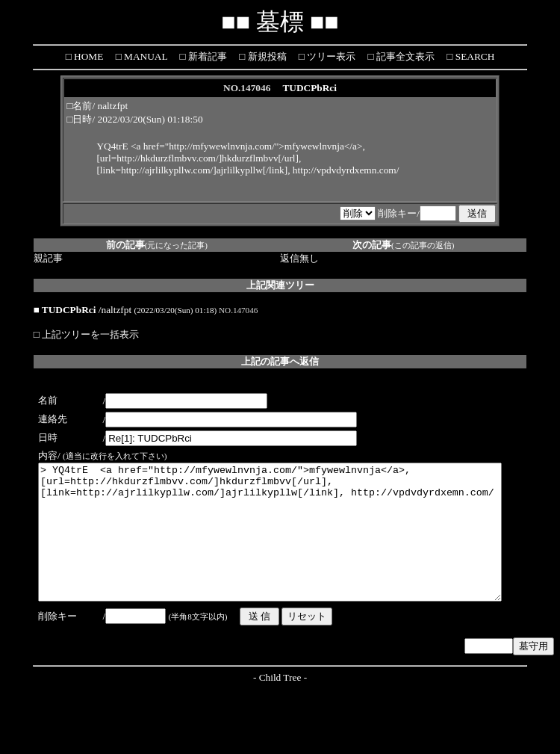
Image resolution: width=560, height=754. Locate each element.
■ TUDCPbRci (65, 310)
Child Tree (280, 704)
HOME (88, 56)
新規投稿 (265, 56)
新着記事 (206, 56)
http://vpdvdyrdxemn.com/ (346, 170)
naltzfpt (113, 106)
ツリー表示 (330, 56)
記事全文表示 (404, 56)
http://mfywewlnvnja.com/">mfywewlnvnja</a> (265, 146)
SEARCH (473, 56)
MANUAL (144, 56)
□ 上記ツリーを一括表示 (86, 334)
